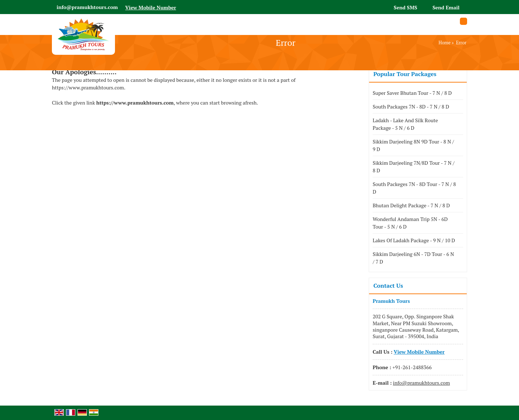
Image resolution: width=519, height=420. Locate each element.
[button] (150, 7)
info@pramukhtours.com (87, 7)
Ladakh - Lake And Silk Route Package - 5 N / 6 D (405, 124)
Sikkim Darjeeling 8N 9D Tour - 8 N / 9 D (413, 145)
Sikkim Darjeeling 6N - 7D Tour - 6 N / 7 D (413, 258)
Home (445, 43)
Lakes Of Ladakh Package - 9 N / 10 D (414, 240)
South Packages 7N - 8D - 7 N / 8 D (411, 107)
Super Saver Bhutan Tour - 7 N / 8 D (412, 93)
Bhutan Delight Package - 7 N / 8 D (411, 205)
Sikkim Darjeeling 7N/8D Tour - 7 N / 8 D (414, 167)
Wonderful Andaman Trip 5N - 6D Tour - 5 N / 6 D (410, 223)
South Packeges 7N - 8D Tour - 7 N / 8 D (414, 188)
